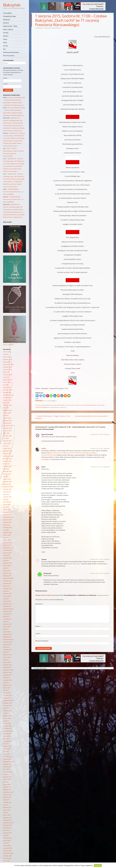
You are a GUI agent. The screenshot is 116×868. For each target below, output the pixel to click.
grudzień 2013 (7, 726)
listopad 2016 (7, 637)
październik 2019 (8, 548)
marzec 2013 (7, 749)
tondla (44, 448)
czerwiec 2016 (7, 650)
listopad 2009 (7, 851)
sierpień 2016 (7, 644)
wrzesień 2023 (7, 428)
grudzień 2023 (7, 420)
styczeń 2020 (7, 540)
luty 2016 (6, 660)
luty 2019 (6, 568)
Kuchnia (6, 46)
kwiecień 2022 (7, 471)
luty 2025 (6, 385)
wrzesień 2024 (7, 398)
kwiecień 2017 (7, 624)
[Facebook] (37, 396)
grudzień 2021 (7, 482)
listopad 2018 (7, 576)
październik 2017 (8, 609)
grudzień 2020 (7, 512)
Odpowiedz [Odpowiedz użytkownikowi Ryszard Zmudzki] (107, 434)
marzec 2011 (7, 810)
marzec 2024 (7, 413)
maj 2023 (6, 438)
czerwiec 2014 (7, 711)
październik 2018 (8, 578)
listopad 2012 (7, 759)
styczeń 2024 (7, 418)
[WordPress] (62, 396)
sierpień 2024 (7, 400)
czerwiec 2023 (7, 436)
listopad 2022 (7, 454)
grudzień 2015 (7, 665)
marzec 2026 (7, 352)
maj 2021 (6, 499)
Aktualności (7, 20)
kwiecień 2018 (7, 594)
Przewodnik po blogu (9, 16)
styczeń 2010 (7, 846)
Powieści (6, 36)
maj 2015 (6, 683)
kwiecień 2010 (7, 838)
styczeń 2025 (7, 387)
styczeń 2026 (7, 357)
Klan (4, 49)
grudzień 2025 (7, 359)
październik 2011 (8, 792)
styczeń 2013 (7, 754)
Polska (99, 405)
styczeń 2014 (7, 723)
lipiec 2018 (6, 586)
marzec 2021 (7, 504)
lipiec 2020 (6, 525)
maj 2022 (6, 469)
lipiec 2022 (6, 464)
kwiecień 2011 (7, 807)
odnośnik (56, 407)
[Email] (69, 396)
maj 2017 (6, 622)
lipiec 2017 (6, 616)
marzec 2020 (7, 535)
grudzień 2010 (7, 818)
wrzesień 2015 (7, 672)
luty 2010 (6, 843)
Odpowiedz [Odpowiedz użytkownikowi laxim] (107, 467)
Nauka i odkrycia (8, 29)
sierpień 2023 (7, 431)
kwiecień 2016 (7, 655)
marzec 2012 (7, 779)
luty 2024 (6, 415)
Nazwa (38, 626)
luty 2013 (6, 751)
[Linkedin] (55, 396)
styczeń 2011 (7, 815)
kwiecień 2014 (7, 716)
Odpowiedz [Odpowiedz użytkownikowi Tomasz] (107, 559)
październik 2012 (8, 762)
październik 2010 (8, 823)
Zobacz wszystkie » (9, 345)
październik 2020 (8, 517)
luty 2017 (6, 629)
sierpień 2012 (7, 767)
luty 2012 (6, 782)
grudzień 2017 (7, 604)
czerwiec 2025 (7, 375)
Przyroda (6, 33)
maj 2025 (6, 377)
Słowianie (6, 23)
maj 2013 (6, 744)
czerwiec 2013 (7, 741)
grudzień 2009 (7, 848)
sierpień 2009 (7, 858)
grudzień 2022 (7, 451)
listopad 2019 (7, 545)
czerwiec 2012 (7, 772)
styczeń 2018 (7, 601)
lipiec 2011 (6, 800)
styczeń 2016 (7, 662)
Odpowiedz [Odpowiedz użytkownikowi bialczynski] (107, 573)
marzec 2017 (7, 627)
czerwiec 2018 (7, 588)
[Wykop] (41, 396)
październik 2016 (8, 639)
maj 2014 (6, 713)
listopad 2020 (7, 515)
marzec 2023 (7, 443)
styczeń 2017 (7, 632)
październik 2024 (8, 395)
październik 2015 (8, 670)
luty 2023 (6, 446)
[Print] (65, 396)
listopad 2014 (7, 698)
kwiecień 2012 (7, 777)
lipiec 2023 (6, 433)
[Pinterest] (48, 396)
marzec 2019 (7, 566)
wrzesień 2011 (7, 795)
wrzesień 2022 (7, 459)
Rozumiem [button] (98, 865)
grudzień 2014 (7, 695)
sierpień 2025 (7, 370)
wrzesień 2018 (7, 581)
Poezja (5, 43)
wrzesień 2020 (7, 520)
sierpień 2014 (7, 706)
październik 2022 (8, 456)
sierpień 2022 (7, 461)
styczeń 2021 (7, 510)
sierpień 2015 (7, 675)
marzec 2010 (7, 840)
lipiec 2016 (6, 647)
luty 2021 (6, 507)
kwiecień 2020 (7, 532)
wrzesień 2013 (7, 734)
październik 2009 (8, 853)
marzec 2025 (7, 382)
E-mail (38, 634)
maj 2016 (6, 652)
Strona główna (7, 13)
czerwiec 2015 (7, 680)
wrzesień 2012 (7, 764)
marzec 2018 (7, 596)
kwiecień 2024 (7, 410)
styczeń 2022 (7, 479)
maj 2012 (6, 774)
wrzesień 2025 (7, 367)
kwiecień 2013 (7, 746)
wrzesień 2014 (7, 703)
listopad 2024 (7, 392)
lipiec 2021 (6, 494)
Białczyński (12, 5)
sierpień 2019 (7, 553)
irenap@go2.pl (46, 459)
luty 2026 (6, 354)
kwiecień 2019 (7, 563)
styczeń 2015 (7, 693)
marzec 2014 (7, 718)
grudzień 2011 (7, 787)
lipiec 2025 (6, 372)
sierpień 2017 (7, 614)
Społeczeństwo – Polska (10, 26)
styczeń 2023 (7, 448)
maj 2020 (6, 530)
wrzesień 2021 (7, 489)
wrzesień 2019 (7, 550)
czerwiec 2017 (7, 619)
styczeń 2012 (7, 784)
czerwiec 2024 (7, 405)
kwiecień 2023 (7, 441)
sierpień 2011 (7, 797)
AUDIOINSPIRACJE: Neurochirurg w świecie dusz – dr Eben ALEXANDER (13, 192)
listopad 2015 (7, 667)
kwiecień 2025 (7, 380)
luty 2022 (6, 476)
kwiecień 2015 (7, 685)
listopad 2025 (7, 362)
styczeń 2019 (7, 571)
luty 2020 (6, 538)
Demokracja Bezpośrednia (11, 52)
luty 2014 (6, 721)
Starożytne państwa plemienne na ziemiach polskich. (92, 416)
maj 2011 (6, 805)
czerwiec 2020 (7, 527)
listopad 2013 (7, 728)
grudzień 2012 (7, 756)
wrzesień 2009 (7, 856)
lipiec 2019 (6, 555)
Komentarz (39, 604)
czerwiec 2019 (7, 558)
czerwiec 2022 (7, 466)
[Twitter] (44, 396)
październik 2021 (8, 487)
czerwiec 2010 (7, 833)
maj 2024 (6, 408)
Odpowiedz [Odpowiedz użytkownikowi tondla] (107, 448)
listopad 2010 (7, 820)
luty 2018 (6, 599)
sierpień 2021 (7, 492)
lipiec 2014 (6, 708)
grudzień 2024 (7, 390)
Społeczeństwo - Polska (63, 405)
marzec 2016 (7, 657)
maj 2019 (6, 560)
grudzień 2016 (7, 634)
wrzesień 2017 (7, 611)
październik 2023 (8, 426)
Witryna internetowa (42, 641)
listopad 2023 (7, 423)
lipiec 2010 (6, 830)
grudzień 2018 (7, 573)
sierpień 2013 (7, 736)
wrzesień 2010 (7, 825)
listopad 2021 (7, 484)
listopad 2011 (7, 790)
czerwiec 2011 (7, 802)
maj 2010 (6, 835)
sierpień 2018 (7, 583)
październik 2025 (8, 364)
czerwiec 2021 (7, 497)
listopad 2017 (7, 606)
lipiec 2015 (6, 678)
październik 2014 (8, 700)
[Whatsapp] (51, 396)
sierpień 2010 (7, 828)
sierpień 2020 (7, 522)
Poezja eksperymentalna (90, 405)
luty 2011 (6, 812)
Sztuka (5, 39)
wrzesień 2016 (7, 642)
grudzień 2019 (7, 543)
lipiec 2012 (6, 769)
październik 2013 (8, 731)
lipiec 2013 (6, 739)
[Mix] (58, 396)
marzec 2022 (7, 474)
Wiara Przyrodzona (9, 56)
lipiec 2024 (6, 403)
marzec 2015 (7, 688)
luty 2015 (6, 690)
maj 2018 (6, 591)
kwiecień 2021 (7, 502)
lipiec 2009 (6, 861)
